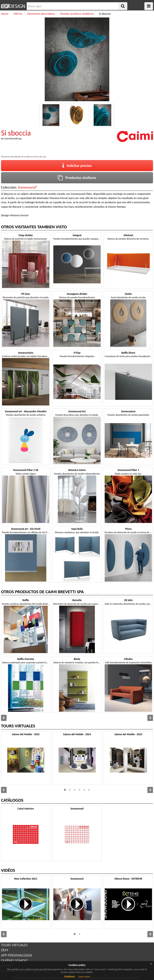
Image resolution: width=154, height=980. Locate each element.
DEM (5, 950)
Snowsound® (28, 187)
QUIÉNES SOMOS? (14, 961)
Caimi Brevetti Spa (13, 139)
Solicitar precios (77, 166)
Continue (69, 976)
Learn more (84, 977)
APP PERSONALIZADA (17, 955)
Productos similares (77, 178)
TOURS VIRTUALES (14, 945)
